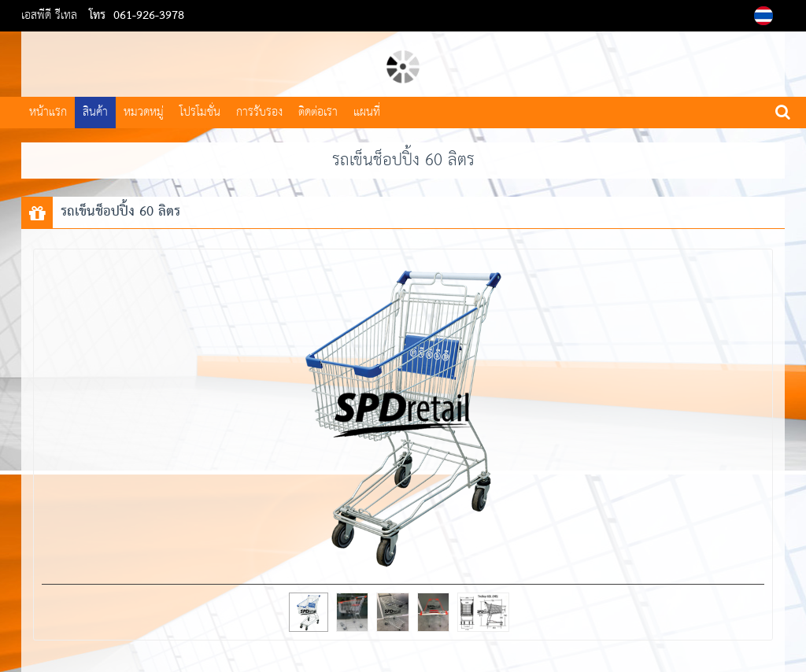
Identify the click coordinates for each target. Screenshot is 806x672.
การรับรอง (259, 112)
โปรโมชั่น (200, 112)
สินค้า (95, 112)
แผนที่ (367, 112)
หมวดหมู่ (144, 112)
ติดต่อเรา (318, 112)
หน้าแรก (48, 112)
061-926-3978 (149, 16)
